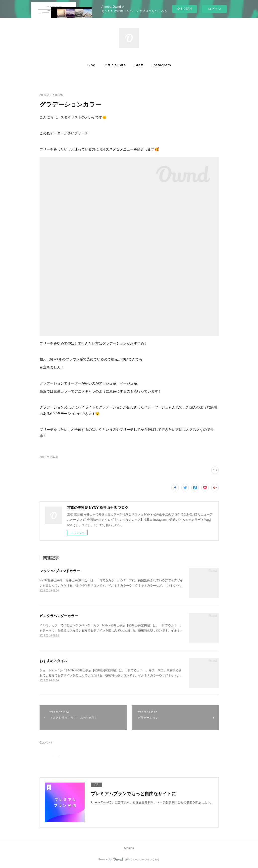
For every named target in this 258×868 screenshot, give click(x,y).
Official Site (115, 65)
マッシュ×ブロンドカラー (60, 571)
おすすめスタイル (53, 661)
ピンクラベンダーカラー (59, 616)
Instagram (162, 65)
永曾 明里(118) (49, 457)
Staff (139, 65)
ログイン (214, 9)
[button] (91, 65)
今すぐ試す (185, 9)
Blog (91, 65)
